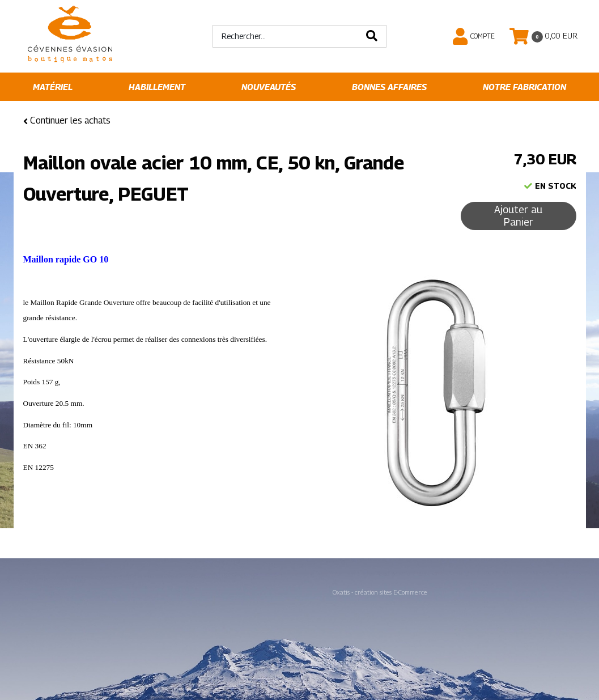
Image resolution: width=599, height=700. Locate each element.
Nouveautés (269, 87)
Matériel (53, 87)
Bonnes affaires (389, 87)
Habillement (157, 87)
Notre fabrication (524, 87)
